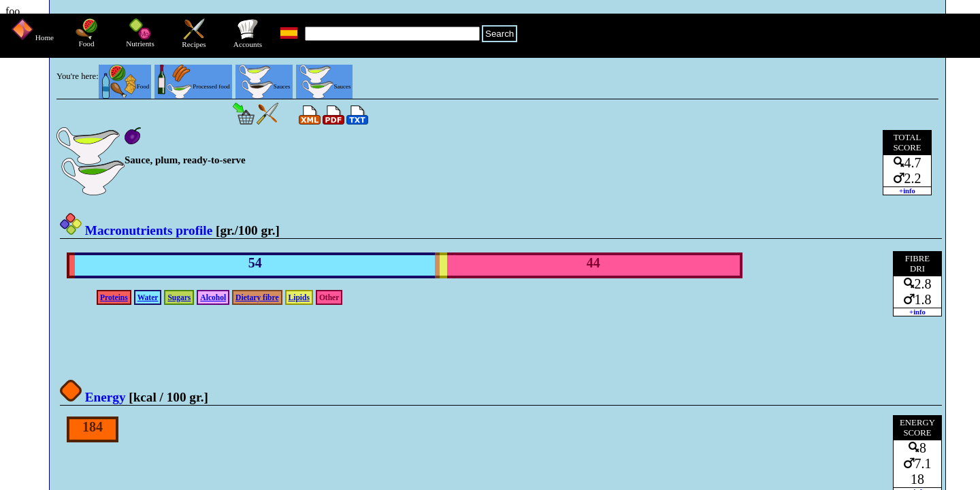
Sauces (265, 86)
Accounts (248, 41)
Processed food (194, 86)
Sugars (179, 297)
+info (907, 191)
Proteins (114, 297)
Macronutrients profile (136, 230)
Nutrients (140, 40)
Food (86, 40)
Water (148, 297)
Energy (93, 397)
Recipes (194, 41)
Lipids (299, 297)
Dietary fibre (257, 297)
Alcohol (213, 297)
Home (33, 37)
